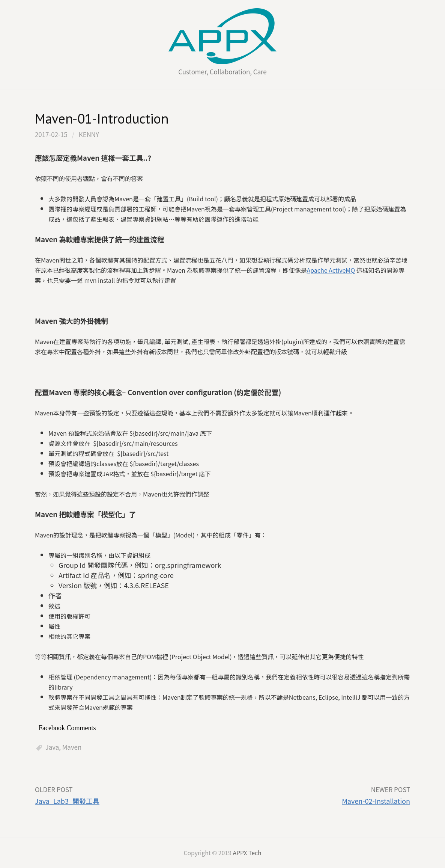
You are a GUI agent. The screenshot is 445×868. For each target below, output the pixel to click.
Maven (72, 747)
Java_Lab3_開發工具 (67, 801)
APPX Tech (247, 853)
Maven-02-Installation (376, 801)
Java (52, 747)
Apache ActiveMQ (331, 270)
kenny (89, 134)
